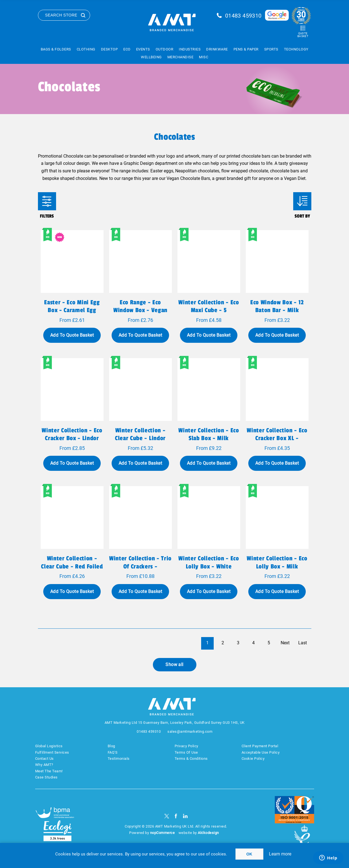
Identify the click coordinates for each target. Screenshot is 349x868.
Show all (174, 665)
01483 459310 (243, 16)
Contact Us (44, 759)
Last (303, 643)
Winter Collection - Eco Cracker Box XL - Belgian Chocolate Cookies (277, 442)
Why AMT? (44, 765)
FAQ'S (113, 752)
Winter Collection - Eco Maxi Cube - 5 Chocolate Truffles (209, 310)
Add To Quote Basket (72, 335)
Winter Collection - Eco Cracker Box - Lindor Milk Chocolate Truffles (72, 438)
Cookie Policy (253, 759)
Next (285, 643)
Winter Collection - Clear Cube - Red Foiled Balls (72, 566)
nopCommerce (163, 833)
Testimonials (119, 759)
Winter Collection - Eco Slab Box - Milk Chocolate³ (209, 438)
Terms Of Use (186, 752)
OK (249, 854)
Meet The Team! (49, 771)
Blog (111, 746)
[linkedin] (185, 816)
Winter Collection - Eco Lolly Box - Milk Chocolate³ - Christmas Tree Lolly (277, 570)
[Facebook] (176, 816)
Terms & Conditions (191, 759)
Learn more (280, 854)
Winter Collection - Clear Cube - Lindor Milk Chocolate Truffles (140, 438)
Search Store (61, 15)
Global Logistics (49, 746)
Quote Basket (303, 35)
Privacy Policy (186, 746)
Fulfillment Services (52, 752)
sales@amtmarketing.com (190, 731)
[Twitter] (167, 816)
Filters (47, 201)
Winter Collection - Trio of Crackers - (140, 562)
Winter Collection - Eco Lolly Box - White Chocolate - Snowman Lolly (209, 570)
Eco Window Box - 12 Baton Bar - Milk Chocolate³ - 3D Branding (277, 314)
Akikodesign (208, 833)
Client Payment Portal (260, 746)
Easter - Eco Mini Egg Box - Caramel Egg (72, 306)
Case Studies (46, 777)
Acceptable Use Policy (261, 752)
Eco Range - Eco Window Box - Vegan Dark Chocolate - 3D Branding (140, 314)
